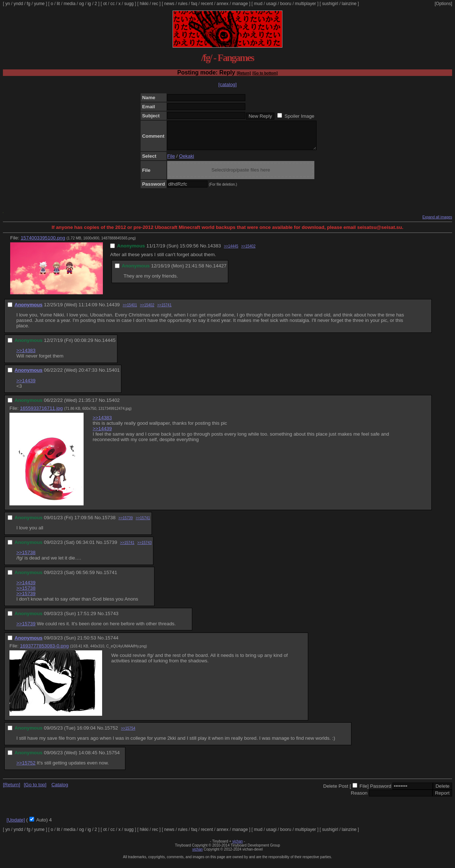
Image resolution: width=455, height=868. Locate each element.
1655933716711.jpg (41, 414)
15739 (110, 548)
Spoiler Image (299, 116)
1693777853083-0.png (44, 651)
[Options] (443, 4)
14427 (220, 271)
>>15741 (164, 310)
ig (89, 4)
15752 (111, 733)
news (169, 4)
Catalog (60, 790)
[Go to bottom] (265, 73)
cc (113, 4)
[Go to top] (35, 790)
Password (381, 792)
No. (204, 251)
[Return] (244, 73)
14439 (113, 310)
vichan (237, 847)
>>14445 (231, 252)
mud (258, 4)
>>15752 (26, 768)
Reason (359, 798)
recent (207, 4)
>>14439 (26, 386)
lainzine (349, 4)
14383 (214, 251)
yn (8, 4)
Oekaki (187, 162)
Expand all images (437, 223)
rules (183, 4)
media (70, 4)
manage (240, 4)
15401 (113, 376)
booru (286, 4)
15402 (113, 406)
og (82, 4)
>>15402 (249, 252)
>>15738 (26, 558)
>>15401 (130, 310)
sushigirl (330, 4)
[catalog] (227, 84)
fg (28, 4)
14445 (109, 346)
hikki (144, 4)
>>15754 (128, 734)
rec (155, 4)
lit (58, 4)
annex (223, 4)
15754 (113, 758)
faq (194, 4)
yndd (18, 4)
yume (39, 4)
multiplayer (306, 4)
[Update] (16, 825)
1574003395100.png (43, 243)
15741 (110, 578)
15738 (109, 523)
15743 (112, 619)
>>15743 (145, 548)
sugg (129, 4)
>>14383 (26, 356)
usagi (271, 4)
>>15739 (126, 523)
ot (105, 4)
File (171, 162)
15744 (112, 643)
